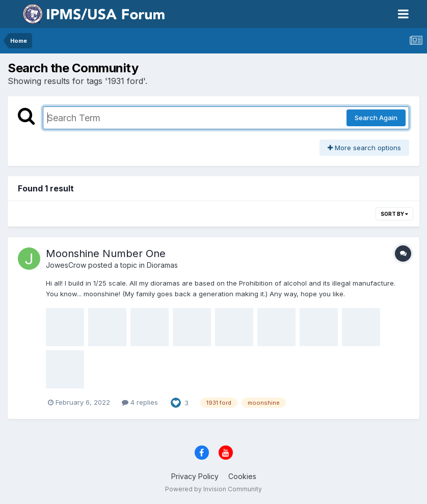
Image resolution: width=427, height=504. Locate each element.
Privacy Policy (195, 476)
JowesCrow (66, 265)
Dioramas (162, 265)
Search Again (376, 118)
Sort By (394, 214)
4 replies (140, 402)
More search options (364, 148)
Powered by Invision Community (213, 489)
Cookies (242, 476)
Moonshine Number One (106, 254)
